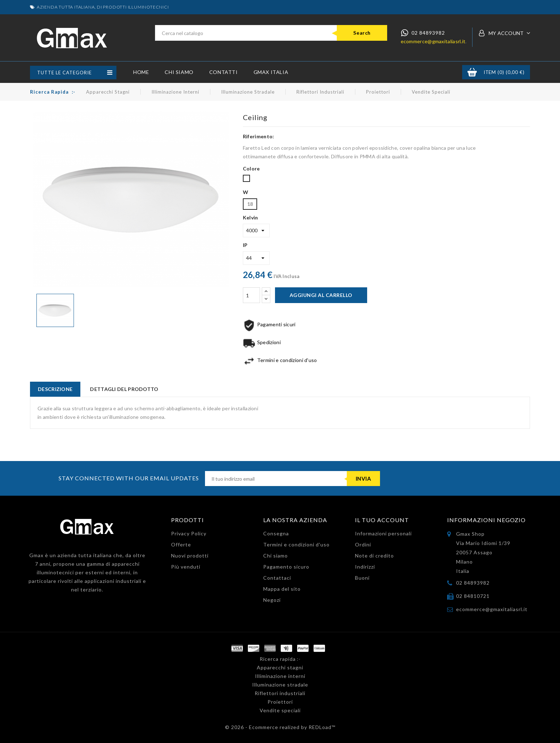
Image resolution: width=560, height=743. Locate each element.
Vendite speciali (431, 92)
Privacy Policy (189, 533)
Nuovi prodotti (190, 556)
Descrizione (55, 389)
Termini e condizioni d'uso (296, 544)
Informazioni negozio (486, 520)
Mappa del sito (282, 589)
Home (141, 72)
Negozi (272, 600)
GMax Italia (271, 72)
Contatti (224, 72)
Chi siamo (179, 72)
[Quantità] (251, 295)
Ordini (363, 544)
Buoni (362, 578)
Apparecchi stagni (108, 92)
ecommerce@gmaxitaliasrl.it (433, 41)
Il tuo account (382, 520)
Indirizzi (365, 567)
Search (362, 33)
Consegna (276, 533)
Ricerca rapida (49, 92)
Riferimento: (259, 136)
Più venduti (186, 567)
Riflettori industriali (320, 92)
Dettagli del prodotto (124, 389)
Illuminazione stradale (248, 92)
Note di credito (374, 556)
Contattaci (277, 578)
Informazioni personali (383, 533)
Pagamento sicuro (286, 567)
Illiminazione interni (175, 92)
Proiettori (378, 92)
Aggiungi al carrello (321, 295)
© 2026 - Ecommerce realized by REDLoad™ (280, 727)
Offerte (181, 544)
